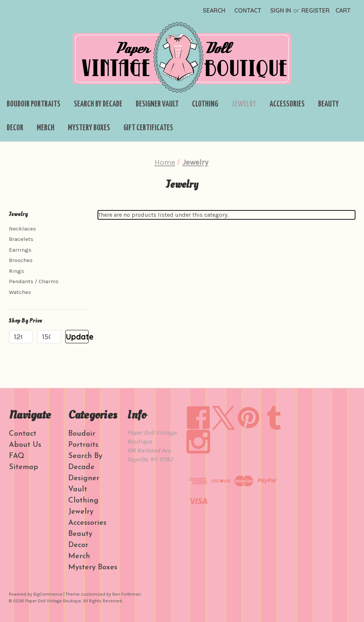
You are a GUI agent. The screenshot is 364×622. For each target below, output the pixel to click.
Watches (20, 292)
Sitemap (24, 467)
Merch (46, 128)
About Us (25, 445)
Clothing (205, 104)
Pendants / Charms (34, 281)
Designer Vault (157, 104)
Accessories (287, 104)
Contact (248, 10)
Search (214, 10)
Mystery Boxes (89, 128)
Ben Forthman (127, 594)
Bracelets (21, 239)
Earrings (20, 250)
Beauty (328, 104)
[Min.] (21, 337)
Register (315, 10)
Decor (15, 128)
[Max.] (49, 337)
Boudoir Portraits (34, 104)
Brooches (21, 260)
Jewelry (244, 104)
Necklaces (22, 229)
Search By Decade (98, 104)
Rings (16, 271)
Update (77, 337)
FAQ (17, 456)
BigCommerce (48, 594)
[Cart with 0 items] (343, 10)
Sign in (281, 10)
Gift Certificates (148, 128)
